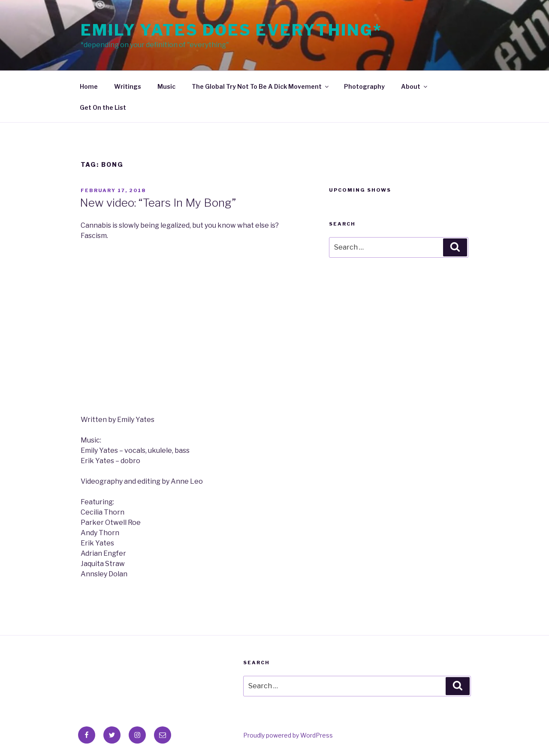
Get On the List (103, 107)
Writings (128, 86)
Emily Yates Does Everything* (231, 30)
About (415, 86)
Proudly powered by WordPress (288, 735)
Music (166, 86)
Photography (364, 86)
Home (89, 86)
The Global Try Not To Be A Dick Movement (261, 86)
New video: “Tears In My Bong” (158, 203)
